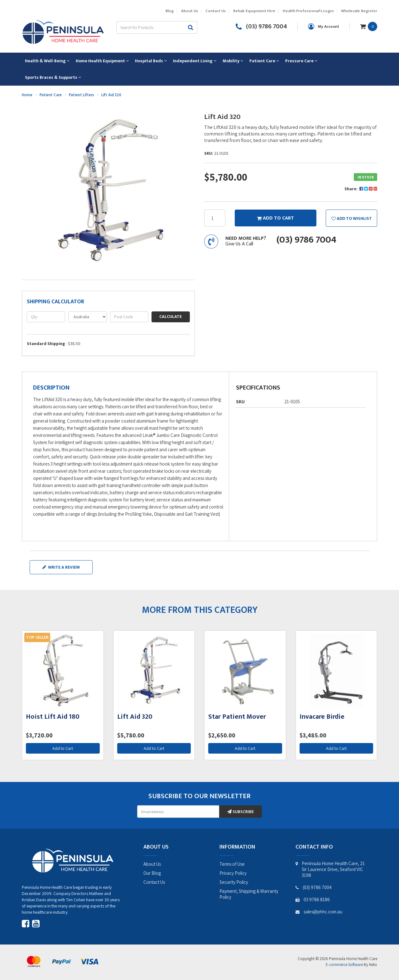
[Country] (87, 317)
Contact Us (216, 11)
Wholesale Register (359, 11)
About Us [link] (152, 864)
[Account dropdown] (324, 26)
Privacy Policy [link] (233, 873)
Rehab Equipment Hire (254, 11)
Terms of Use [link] (232, 864)
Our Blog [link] (152, 873)
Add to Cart (63, 748)
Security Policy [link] (234, 882)
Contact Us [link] (154, 882)
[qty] (46, 317)
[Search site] (191, 27)
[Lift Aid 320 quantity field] (215, 218)
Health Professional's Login (308, 11)
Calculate (171, 317)
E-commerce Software (344, 965)
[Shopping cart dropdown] (369, 26)
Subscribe (240, 812)
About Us (190, 11)
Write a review (61, 567)
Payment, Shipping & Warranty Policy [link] (249, 894)
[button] (351, 218)
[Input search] (150, 27)
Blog (170, 11)
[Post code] (129, 317)
